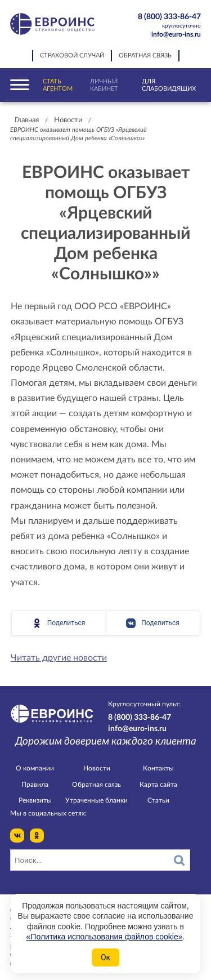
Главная (27, 120)
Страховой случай (72, 56)
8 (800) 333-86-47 (164, 21)
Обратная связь (145, 56)
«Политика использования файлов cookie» (105, 937)
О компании (35, 768)
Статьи (158, 800)
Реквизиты (35, 800)
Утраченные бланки (96, 800)
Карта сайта (158, 785)
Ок (105, 957)
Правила (35, 785)
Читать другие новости (59, 658)
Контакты (158, 768)
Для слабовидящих (169, 85)
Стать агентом (58, 85)
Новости (68, 120)
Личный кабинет (104, 85)
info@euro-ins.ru (176, 34)
